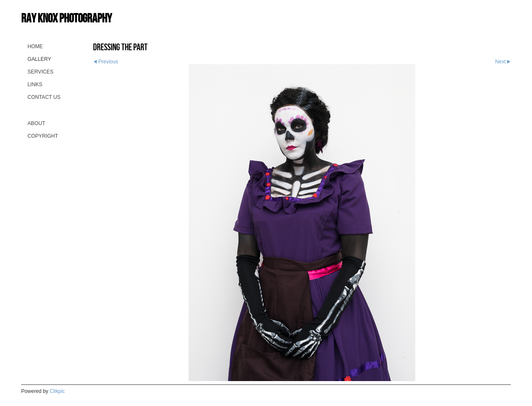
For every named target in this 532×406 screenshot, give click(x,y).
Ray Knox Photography (66, 18)
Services (40, 72)
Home (35, 46)
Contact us (44, 97)
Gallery (39, 59)
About (36, 123)
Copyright (43, 136)
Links (35, 84)
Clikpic (58, 391)
